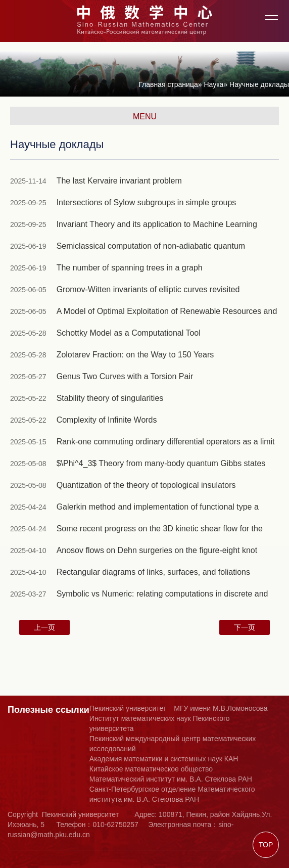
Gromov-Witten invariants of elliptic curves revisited (148, 289)
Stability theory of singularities (110, 398)
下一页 (245, 627)
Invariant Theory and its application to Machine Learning (157, 224)
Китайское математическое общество (151, 769)
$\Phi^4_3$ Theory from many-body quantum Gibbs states (161, 463)
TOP (266, 845)
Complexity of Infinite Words (107, 420)
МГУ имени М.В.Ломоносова (221, 708)
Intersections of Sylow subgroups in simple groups (147, 202)
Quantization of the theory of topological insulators (146, 485)
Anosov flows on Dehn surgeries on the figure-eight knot (157, 550)
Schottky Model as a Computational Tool (129, 333)
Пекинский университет (128, 708)
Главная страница (168, 84)
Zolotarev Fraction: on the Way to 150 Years (135, 355)
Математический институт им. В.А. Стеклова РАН (171, 779)
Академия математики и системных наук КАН (164, 759)
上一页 (44, 627)
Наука (213, 84)
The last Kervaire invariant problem (119, 181)
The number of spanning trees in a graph (130, 268)
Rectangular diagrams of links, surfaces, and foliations (153, 572)
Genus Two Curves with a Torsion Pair (125, 376)
